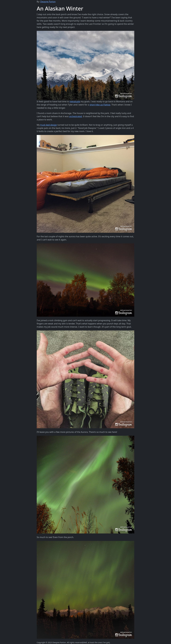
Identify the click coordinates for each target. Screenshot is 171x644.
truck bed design (49, 125)
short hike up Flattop (100, 105)
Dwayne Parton (48, 2)
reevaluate (75, 101)
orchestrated (76, 116)
